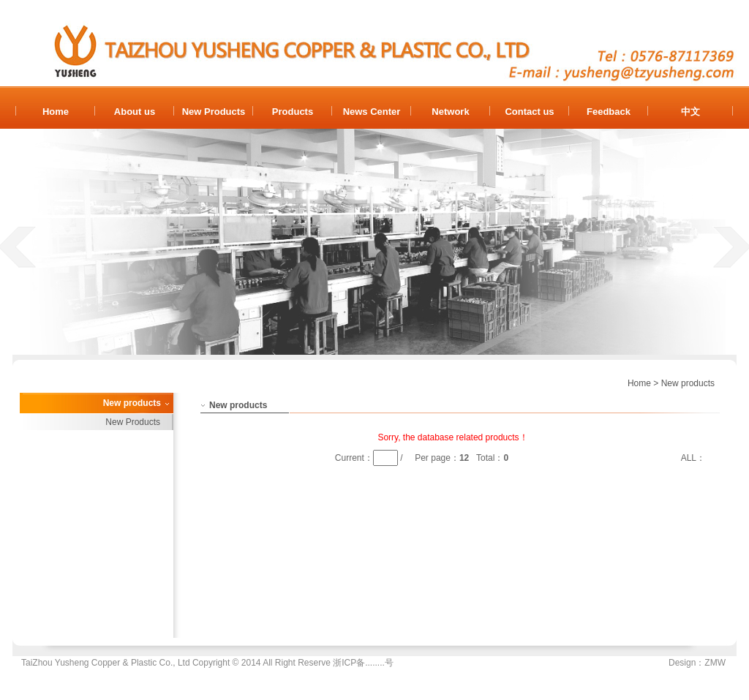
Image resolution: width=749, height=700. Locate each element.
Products (293, 112)
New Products (214, 112)
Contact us (529, 112)
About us (135, 112)
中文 (690, 112)
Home (56, 112)
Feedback (609, 112)
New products (688, 383)
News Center (372, 112)
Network (450, 112)
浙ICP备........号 (363, 663)
